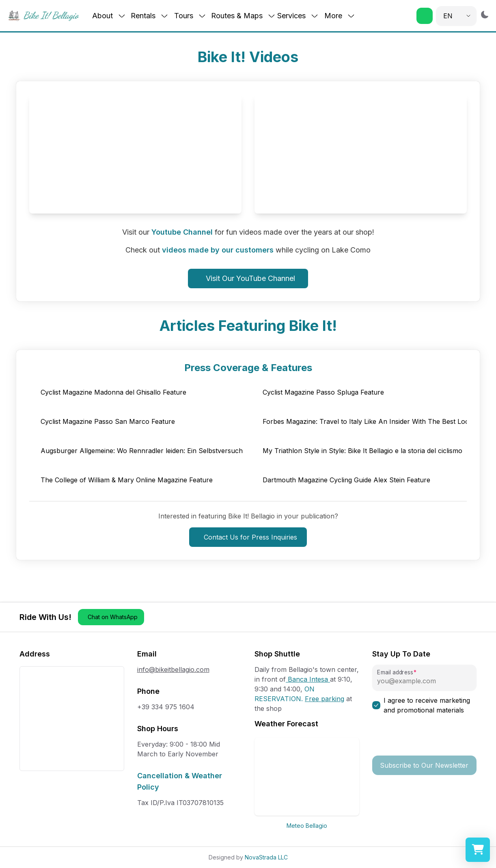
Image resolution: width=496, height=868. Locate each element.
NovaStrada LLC (266, 857)
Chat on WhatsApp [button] (113, 617)
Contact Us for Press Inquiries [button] (250, 537)
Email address (395, 673)
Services (298, 16)
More (340, 16)
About (109, 16)
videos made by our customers (218, 250)
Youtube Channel (182, 232)
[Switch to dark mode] (485, 14)
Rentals (150, 16)
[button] (425, 16)
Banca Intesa (308, 679)
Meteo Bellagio (307, 826)
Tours (190, 16)
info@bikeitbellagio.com (173, 669)
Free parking (325, 699)
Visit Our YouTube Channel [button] (250, 278)
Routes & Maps (243, 16)
